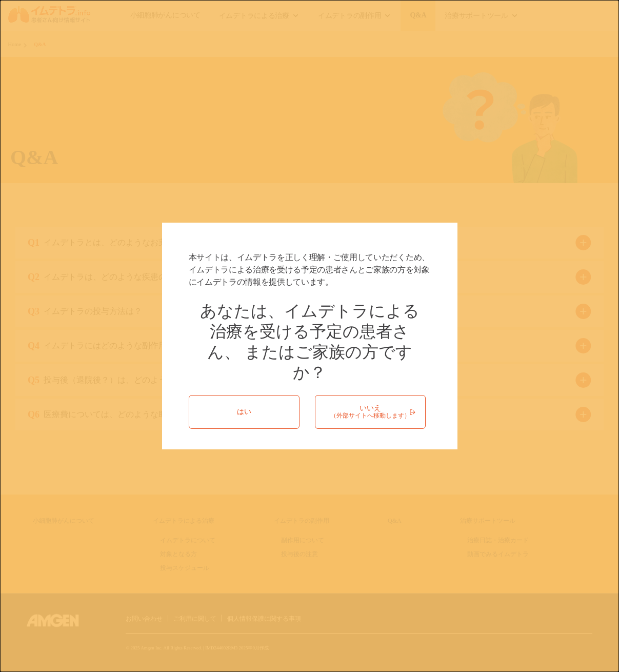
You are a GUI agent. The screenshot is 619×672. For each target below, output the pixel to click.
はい (244, 412)
